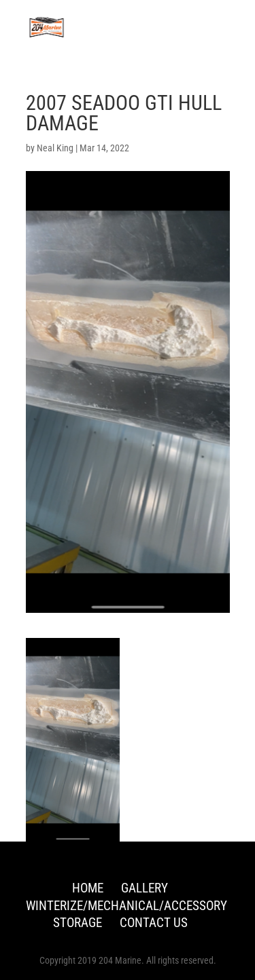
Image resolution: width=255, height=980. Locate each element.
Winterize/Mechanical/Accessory (126, 906)
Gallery (144, 888)
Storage (78, 923)
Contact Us (154, 923)
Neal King (55, 148)
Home (88, 888)
